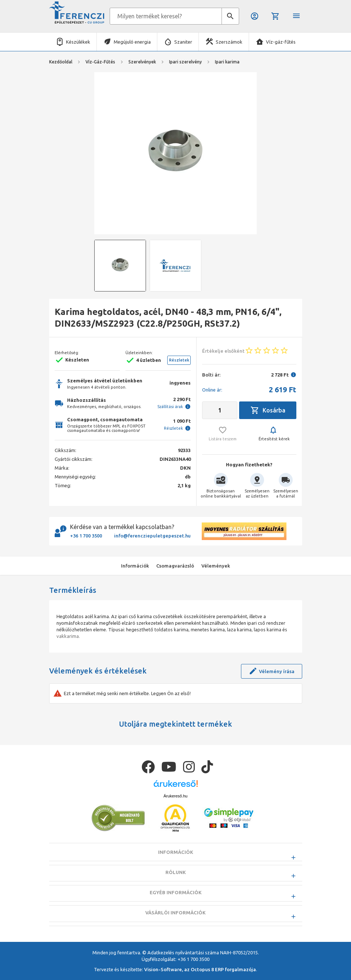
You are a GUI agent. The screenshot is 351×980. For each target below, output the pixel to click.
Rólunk (176, 891)
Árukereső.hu (175, 814)
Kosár (275, 16)
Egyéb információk (176, 911)
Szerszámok (229, 42)
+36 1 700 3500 (86, 536)
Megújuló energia (132, 42)
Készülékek (78, 42)
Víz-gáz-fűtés (281, 42)
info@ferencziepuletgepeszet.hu (152, 536)
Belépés (255, 16)
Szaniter (183, 42)
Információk (176, 870)
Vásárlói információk (175, 931)
